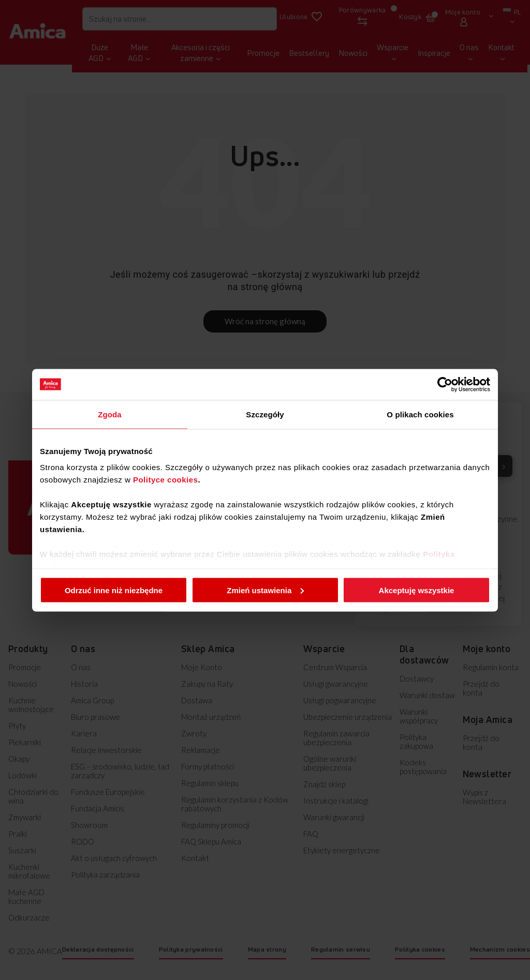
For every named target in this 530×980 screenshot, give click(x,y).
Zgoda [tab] (110, 414)
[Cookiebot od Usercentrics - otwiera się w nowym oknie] (445, 384)
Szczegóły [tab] (265, 414)
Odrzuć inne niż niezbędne (114, 590)
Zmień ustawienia (265, 590)
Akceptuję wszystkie (417, 590)
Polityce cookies (166, 480)
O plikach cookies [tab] (420, 414)
